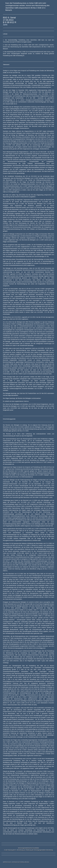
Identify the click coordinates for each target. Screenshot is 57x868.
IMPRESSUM (7, 862)
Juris (5, 25)
